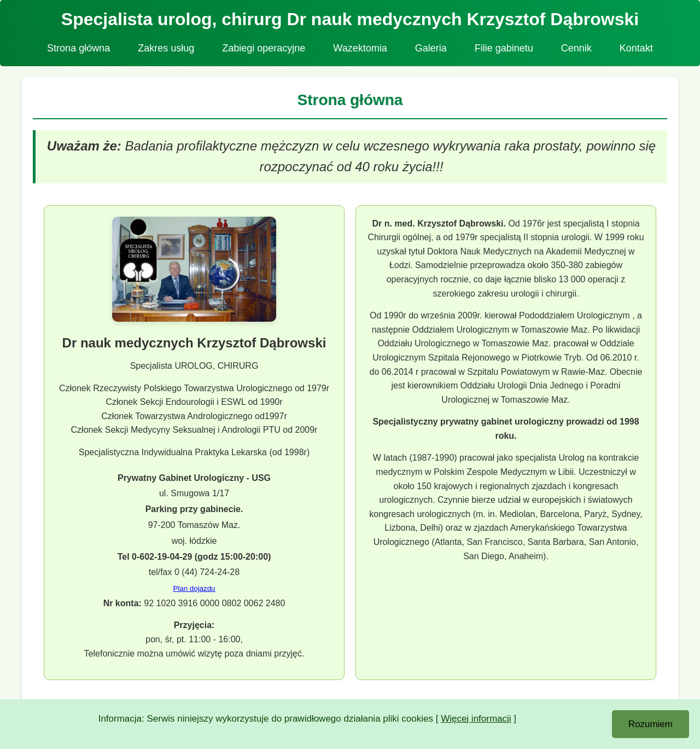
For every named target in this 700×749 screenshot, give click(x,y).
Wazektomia (360, 48)
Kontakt (636, 48)
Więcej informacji (476, 719)
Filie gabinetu (504, 48)
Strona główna (78, 48)
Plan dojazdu (194, 588)
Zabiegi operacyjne (264, 48)
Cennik (576, 48)
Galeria (431, 48)
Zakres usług (166, 48)
